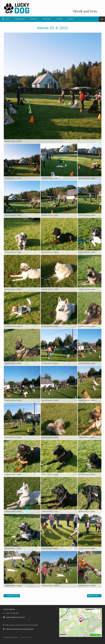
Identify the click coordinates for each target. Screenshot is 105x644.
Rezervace (33, 19)
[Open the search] (102, 19)
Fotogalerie (47, 19)
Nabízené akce (20, 19)
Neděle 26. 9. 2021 (94, 596)
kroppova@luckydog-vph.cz (15, 617)
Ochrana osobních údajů (10, 637)
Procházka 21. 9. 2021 (12, 596)
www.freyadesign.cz (26, 637)
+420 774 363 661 (12, 613)
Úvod (6, 19)
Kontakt (70, 19)
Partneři (59, 19)
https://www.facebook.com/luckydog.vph (20, 629)
